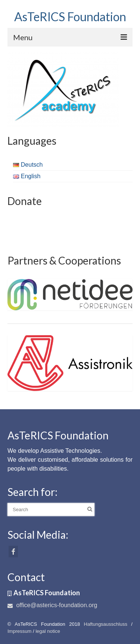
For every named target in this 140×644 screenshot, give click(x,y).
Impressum (19, 631)
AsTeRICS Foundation (70, 17)
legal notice (48, 631)
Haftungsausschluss (106, 624)
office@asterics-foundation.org (52, 605)
